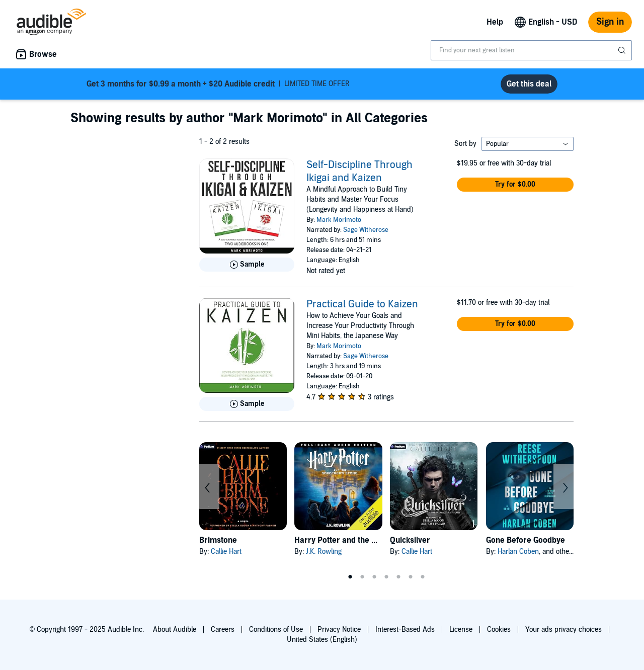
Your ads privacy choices (563, 630)
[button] (515, 185)
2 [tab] (362, 577)
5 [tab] (398, 577)
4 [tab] (386, 577)
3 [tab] (374, 577)
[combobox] (531, 50)
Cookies (499, 630)
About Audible (175, 630)
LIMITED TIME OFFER (218, 84)
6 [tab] (411, 577)
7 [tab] (423, 577)
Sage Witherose (366, 230)
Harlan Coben (518, 552)
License (461, 630)
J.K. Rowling (324, 552)
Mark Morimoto (339, 220)
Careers (223, 630)
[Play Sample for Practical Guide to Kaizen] (247, 404)
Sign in (610, 22)
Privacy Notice (339, 630)
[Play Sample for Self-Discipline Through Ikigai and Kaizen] (247, 265)
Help (495, 22)
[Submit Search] (623, 50)
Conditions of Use (276, 630)
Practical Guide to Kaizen (362, 304)
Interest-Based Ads (405, 630)
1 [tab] (350, 577)
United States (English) (322, 640)
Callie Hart (226, 552)
